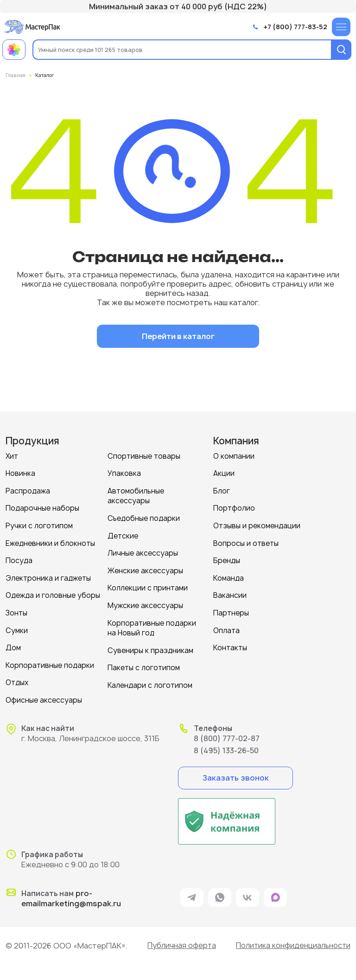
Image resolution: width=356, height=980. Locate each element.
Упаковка (124, 473)
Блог (222, 490)
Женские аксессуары (145, 568)
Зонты (16, 610)
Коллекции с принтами (148, 586)
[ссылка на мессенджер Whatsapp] (220, 893)
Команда (229, 576)
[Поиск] (341, 50)
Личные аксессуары (143, 551)
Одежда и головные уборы (53, 593)
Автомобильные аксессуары (136, 495)
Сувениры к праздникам (150, 647)
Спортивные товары (144, 456)
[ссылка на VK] (248, 893)
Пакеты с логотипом (144, 664)
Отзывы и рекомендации (257, 524)
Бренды (227, 559)
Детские (123, 534)
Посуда (19, 559)
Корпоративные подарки (50, 662)
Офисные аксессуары (44, 696)
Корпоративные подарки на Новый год (152, 625)
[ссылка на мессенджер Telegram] (192, 893)
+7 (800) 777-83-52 (295, 27)
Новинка (20, 473)
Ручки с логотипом (39, 524)
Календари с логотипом (150, 681)
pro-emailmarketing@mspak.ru (71, 894)
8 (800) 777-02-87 (227, 734)
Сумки (17, 627)
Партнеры (231, 610)
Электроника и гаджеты (48, 576)
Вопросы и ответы (246, 541)
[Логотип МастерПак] (32, 27)
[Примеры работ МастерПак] (14, 50)
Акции (224, 473)
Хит (12, 456)
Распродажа (28, 490)
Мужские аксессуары (145, 603)
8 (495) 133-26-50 (226, 746)
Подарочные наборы (42, 507)
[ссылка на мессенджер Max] (275, 893)
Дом (13, 644)
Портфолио (234, 507)
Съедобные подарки (144, 517)
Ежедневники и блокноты (50, 541)
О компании (234, 456)
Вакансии (230, 593)
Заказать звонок (236, 773)
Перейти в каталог (178, 336)
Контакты (230, 644)
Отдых (17, 679)
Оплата (226, 627)
